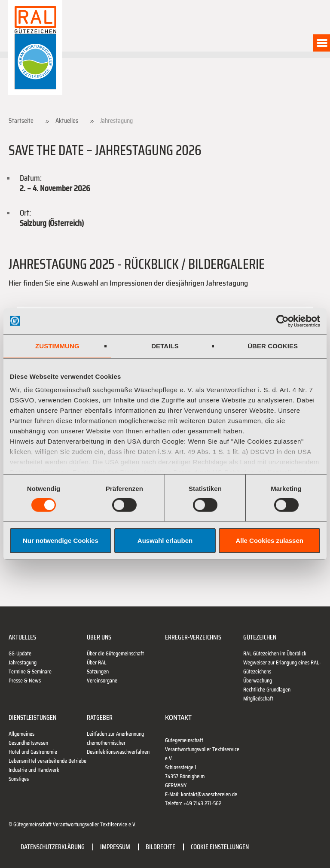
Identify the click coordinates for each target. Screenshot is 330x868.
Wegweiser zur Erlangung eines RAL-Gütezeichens (282, 667)
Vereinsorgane (102, 681)
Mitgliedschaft (258, 699)
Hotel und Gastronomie (33, 752)
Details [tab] (165, 346)
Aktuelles (67, 121)
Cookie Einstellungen (220, 847)
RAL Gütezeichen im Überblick (275, 653)
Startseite (21, 121)
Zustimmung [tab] (57, 346)
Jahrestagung (23, 662)
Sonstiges (19, 779)
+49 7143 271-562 (202, 803)
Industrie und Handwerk (34, 770)
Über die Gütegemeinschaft (115, 653)
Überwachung (258, 681)
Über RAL (97, 662)
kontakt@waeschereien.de (209, 794)
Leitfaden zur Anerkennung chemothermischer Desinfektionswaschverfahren (118, 743)
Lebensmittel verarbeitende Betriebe (47, 761)
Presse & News (25, 681)
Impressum (115, 847)
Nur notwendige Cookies (61, 541)
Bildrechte (160, 847)
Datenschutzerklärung (53, 847)
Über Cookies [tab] (273, 346)
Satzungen (98, 672)
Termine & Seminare (30, 672)
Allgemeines (21, 734)
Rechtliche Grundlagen (267, 690)
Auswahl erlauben (165, 541)
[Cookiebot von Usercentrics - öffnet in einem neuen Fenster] (283, 321)
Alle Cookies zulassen (269, 541)
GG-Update (20, 653)
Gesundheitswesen (28, 743)
